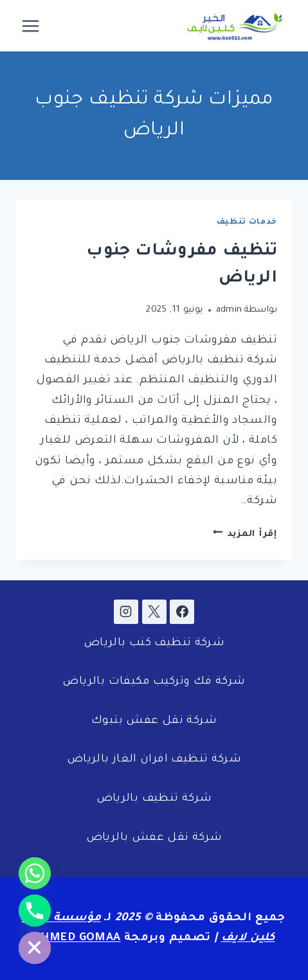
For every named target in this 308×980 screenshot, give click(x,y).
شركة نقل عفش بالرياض (154, 838)
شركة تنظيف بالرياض (154, 799)
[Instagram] (126, 612)
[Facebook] (182, 612)
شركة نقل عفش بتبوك (154, 721)
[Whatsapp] (35, 873)
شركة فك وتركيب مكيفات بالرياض (154, 682)
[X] (154, 612)
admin (229, 310)
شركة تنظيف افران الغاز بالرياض (154, 760)
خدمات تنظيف (247, 222)
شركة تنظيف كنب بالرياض (154, 644)
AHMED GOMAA (77, 939)
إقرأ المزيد (245, 534)
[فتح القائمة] (31, 26)
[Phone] (35, 911)
